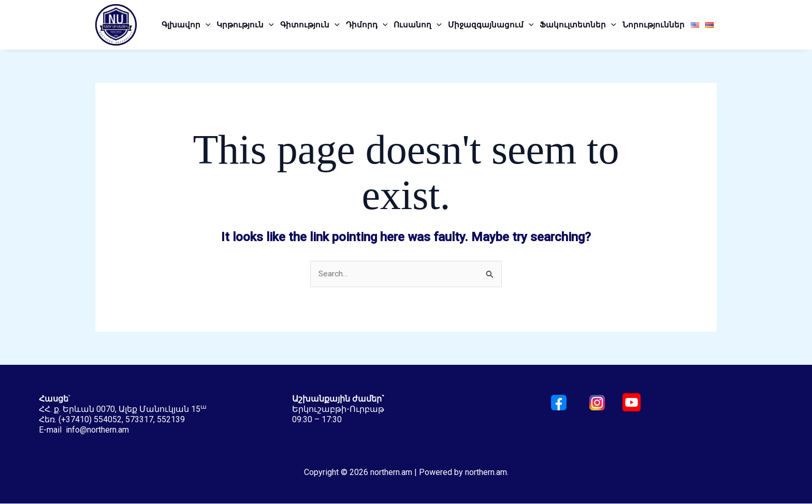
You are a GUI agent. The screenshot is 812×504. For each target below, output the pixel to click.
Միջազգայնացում (491, 25)
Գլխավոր (186, 25)
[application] (206, 25)
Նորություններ (654, 25)
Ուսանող (418, 25)
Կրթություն (245, 25)
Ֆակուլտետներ (578, 25)
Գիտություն (310, 25)
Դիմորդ (367, 25)
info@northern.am (97, 430)
